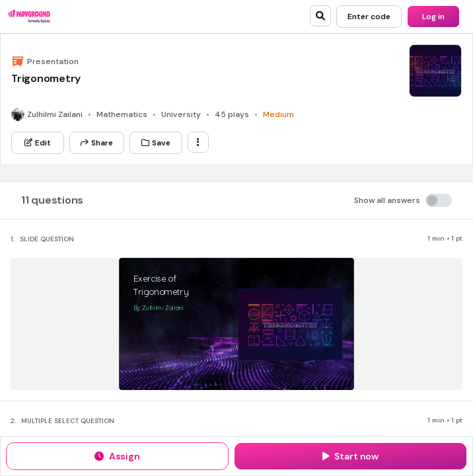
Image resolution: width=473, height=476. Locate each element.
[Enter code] (369, 17)
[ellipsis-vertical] (198, 142)
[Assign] (117, 456)
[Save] (156, 143)
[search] (320, 16)
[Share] (97, 143)
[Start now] (350, 456)
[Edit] (38, 143)
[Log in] (433, 17)
